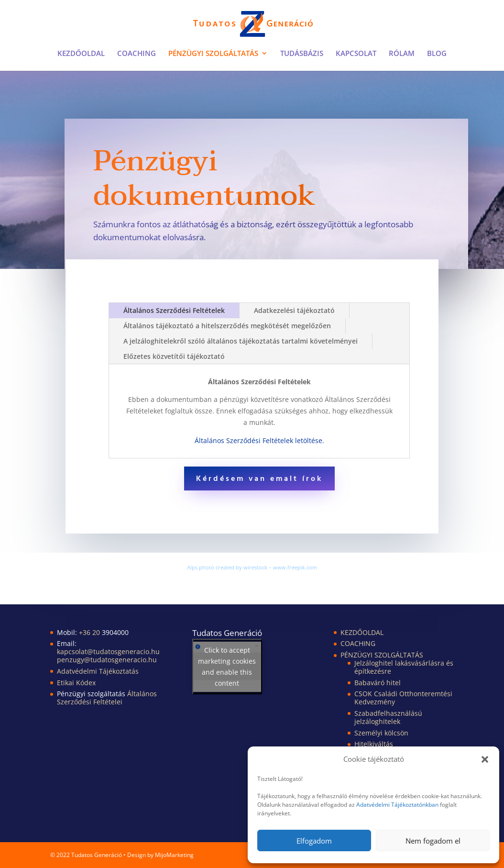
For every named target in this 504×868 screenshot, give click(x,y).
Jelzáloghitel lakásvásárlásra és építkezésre (404, 667)
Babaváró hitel (378, 683)
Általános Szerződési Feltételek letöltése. (259, 440)
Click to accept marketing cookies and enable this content (227, 667)
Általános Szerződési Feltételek (174, 310)
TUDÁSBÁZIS (302, 54)
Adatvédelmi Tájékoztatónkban (397, 805)
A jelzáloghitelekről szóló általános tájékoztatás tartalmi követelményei (241, 341)
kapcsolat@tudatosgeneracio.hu (108, 651)
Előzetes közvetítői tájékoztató (174, 356)
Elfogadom (314, 841)
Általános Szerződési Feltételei (107, 698)
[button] (485, 759)
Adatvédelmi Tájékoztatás (98, 671)
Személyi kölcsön (381, 733)
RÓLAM (402, 54)
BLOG (437, 54)
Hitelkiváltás (374, 744)
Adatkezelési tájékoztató (294, 310)
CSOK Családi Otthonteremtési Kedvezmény (403, 698)
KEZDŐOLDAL (81, 54)
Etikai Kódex (76, 683)
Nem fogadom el (433, 841)
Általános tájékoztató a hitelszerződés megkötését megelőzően (227, 326)
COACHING (137, 54)
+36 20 (90, 632)
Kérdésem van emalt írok (259, 479)
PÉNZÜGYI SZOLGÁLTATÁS (213, 54)
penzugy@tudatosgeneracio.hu (107, 660)
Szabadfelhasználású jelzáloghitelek (388, 717)
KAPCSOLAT (356, 54)
